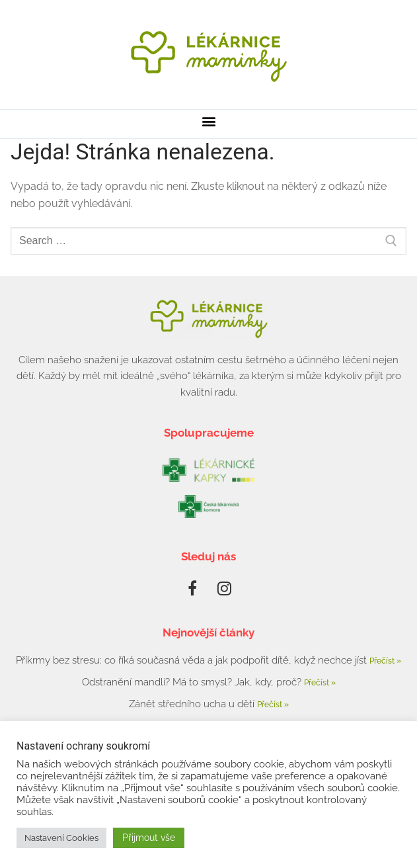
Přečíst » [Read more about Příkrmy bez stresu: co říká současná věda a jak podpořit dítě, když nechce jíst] (385, 661)
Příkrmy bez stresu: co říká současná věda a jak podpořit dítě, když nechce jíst (193, 660)
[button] (208, 121)
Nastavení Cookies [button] (61, 838)
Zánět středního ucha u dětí (193, 704)
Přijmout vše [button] (149, 838)
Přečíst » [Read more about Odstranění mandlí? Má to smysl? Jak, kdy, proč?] (320, 683)
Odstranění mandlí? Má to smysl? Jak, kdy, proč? (193, 682)
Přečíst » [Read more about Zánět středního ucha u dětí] (273, 705)
